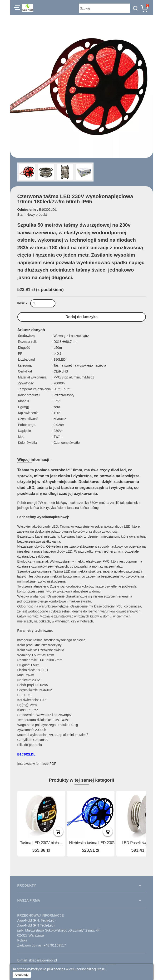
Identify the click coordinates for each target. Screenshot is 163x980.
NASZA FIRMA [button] (29, 900)
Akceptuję (22, 975)
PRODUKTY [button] (27, 885)
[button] (17, 8)
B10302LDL (26, 754)
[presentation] (138, 825)
